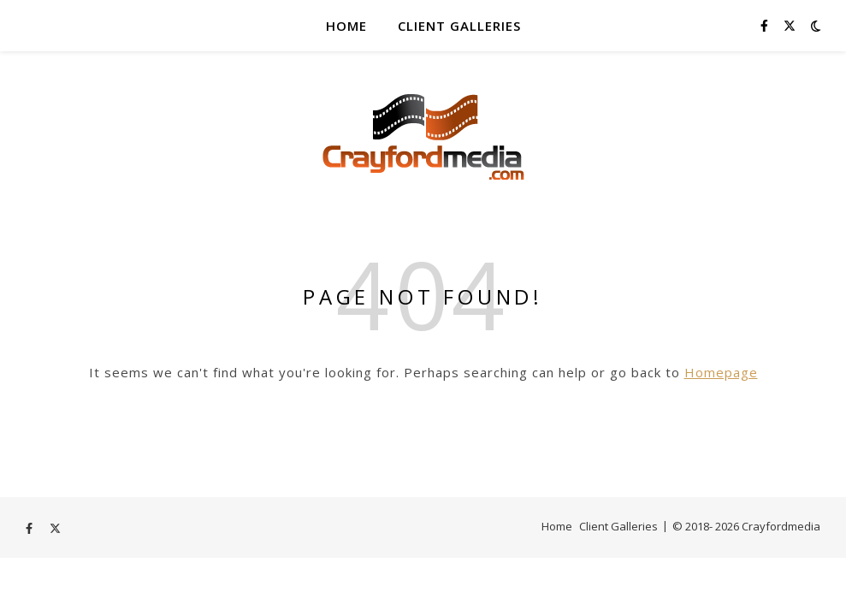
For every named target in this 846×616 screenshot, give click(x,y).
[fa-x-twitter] (790, 25)
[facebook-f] (766, 25)
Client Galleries (459, 26)
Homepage (721, 372)
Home (346, 26)
